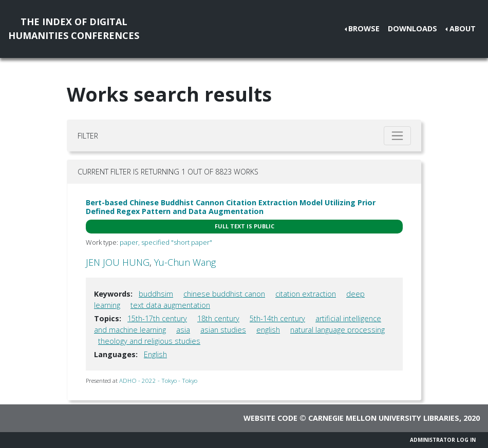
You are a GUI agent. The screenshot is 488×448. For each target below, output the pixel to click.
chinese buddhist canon (224, 294)
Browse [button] (364, 28)
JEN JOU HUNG (118, 262)
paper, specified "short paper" (166, 242)
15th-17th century (157, 318)
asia (183, 330)
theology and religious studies (149, 341)
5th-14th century (277, 318)
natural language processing (337, 330)
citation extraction (306, 294)
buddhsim (156, 294)
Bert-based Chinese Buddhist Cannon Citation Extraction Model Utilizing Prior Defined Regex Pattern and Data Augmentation (231, 207)
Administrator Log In (443, 440)
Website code (270, 418)
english (268, 330)
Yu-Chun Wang (185, 262)
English (155, 354)
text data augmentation (170, 305)
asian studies (223, 330)
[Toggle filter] (397, 136)
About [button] (463, 28)
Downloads (412, 28)
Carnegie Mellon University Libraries (384, 418)
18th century (218, 318)
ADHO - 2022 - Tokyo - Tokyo (158, 381)
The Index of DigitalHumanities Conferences (74, 28)
